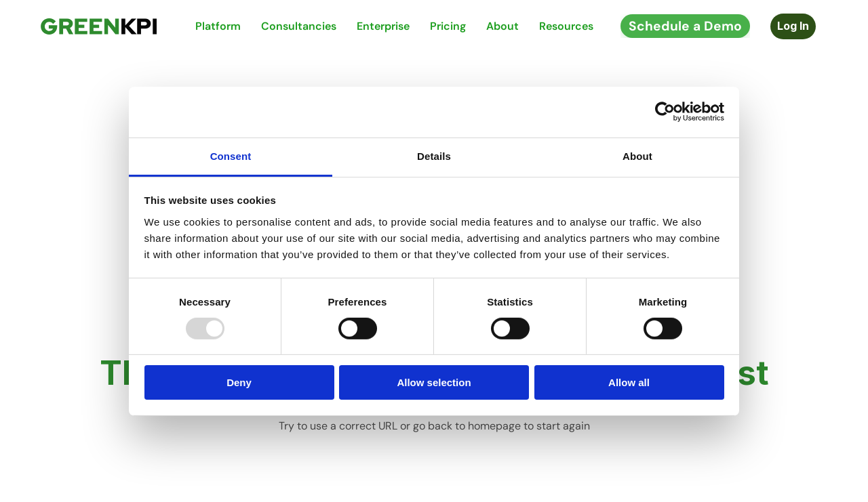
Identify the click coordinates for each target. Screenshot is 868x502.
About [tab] (637, 155)
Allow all (629, 382)
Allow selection (434, 382)
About (502, 26)
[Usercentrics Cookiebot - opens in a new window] (665, 112)
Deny (239, 382)
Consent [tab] (231, 155)
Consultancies (299, 26)
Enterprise (383, 26)
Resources (566, 26)
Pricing (448, 26)
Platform (218, 26)
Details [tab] (434, 155)
